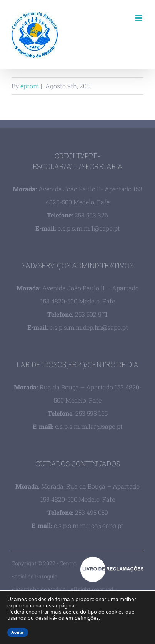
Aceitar (18, 632)
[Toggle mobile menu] (139, 18)
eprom (30, 86)
